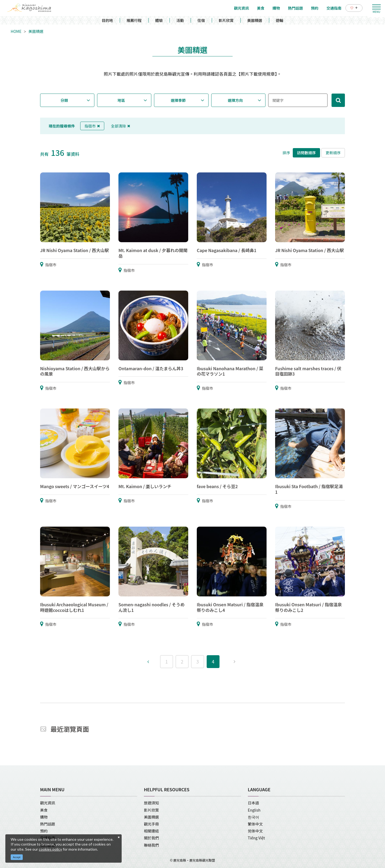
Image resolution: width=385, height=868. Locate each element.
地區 (121, 100)
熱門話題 (48, 824)
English (254, 810)
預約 (44, 831)
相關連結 (151, 831)
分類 (64, 100)
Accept (17, 857)
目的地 (107, 20)
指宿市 (92, 126)
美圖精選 (255, 20)
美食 (44, 810)
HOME (16, 31)
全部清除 (121, 126)
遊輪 (280, 20)
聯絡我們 (151, 845)
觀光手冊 (151, 824)
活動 (180, 20)
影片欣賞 (226, 20)
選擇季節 (178, 100)
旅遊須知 (151, 803)
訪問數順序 (306, 153)
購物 (44, 817)
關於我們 (151, 838)
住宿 (201, 20)
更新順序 (333, 153)
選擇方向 (235, 100)
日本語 (253, 803)
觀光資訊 (48, 803)
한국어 (253, 817)
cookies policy (50, 849)
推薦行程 (134, 20)
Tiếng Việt (256, 838)
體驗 (159, 20)
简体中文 (255, 831)
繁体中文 (255, 824)
